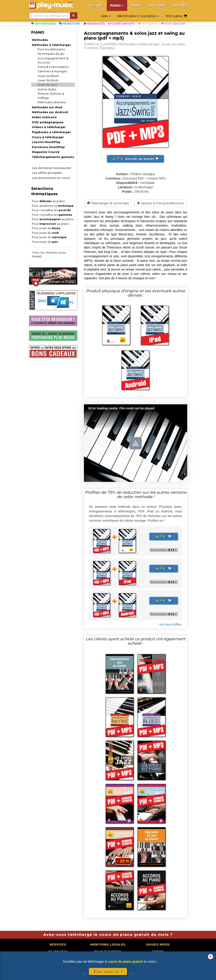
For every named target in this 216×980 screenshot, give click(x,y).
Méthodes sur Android (50, 112)
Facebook (158, 951)
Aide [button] (106, 16)
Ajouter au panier (135, 159)
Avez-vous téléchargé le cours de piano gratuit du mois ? (108, 935)
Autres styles (47, 89)
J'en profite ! (108, 972)
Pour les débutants (51, 49)
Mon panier (176, 16)
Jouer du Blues (48, 76)
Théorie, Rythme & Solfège (51, 96)
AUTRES (180, 5)
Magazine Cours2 (46, 152)
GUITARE (95, 5)
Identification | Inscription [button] (138, 16)
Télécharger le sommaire (108, 203)
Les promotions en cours (51, 178)
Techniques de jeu (51, 54)
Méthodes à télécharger (51, 45)
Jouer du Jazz (47, 85)
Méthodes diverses (52, 102)
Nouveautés (94, 24)
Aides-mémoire (44, 117)
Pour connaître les (51, 210)
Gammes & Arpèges (52, 71)
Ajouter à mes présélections (161, 203)
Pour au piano (48, 201)
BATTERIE (158, 5)
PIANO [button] (117, 5)
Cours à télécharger (48, 137)
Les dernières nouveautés (51, 168)
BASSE (137, 5)
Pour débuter (173, 24)
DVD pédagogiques (48, 122)
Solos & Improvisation (53, 67)
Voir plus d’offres (170, 624)
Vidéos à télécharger (49, 127)
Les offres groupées (47, 173)
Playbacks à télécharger (51, 132)
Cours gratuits (122, 24)
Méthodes (40, 40)
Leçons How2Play (46, 142)
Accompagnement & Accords (53, 60)
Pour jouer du (46, 228)
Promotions (70, 24)
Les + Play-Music (58, 951)
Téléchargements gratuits (53, 157)
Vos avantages (43, 24)
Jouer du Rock (48, 80)
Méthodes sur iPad (47, 107)
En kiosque (148, 24)
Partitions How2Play (48, 147)
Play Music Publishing (108, 951)
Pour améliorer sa (53, 206)
